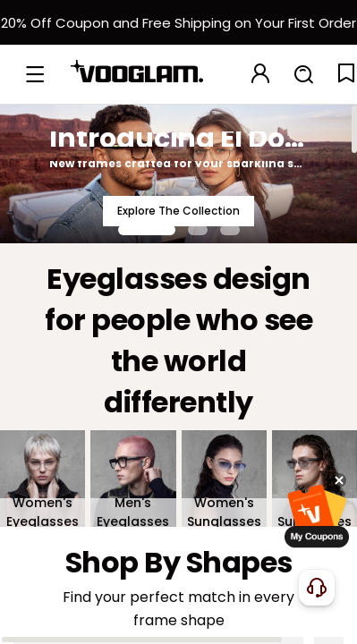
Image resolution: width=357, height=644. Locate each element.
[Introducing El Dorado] (178, 174)
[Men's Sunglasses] (314, 479)
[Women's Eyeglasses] (42, 479)
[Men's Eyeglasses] (133, 479)
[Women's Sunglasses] (224, 479)
